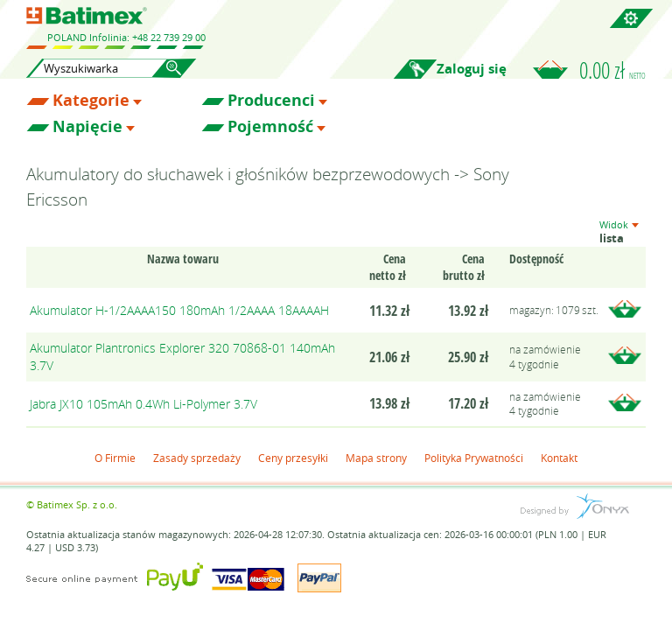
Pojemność (270, 127)
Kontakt (559, 458)
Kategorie (91, 101)
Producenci (271, 101)
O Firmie (115, 458)
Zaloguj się (472, 69)
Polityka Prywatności (474, 458)
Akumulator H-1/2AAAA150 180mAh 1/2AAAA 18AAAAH (179, 310)
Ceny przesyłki (293, 458)
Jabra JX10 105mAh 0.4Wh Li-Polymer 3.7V (143, 404)
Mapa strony (376, 458)
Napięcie (87, 127)
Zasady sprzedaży (197, 458)
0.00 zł (612, 70)
